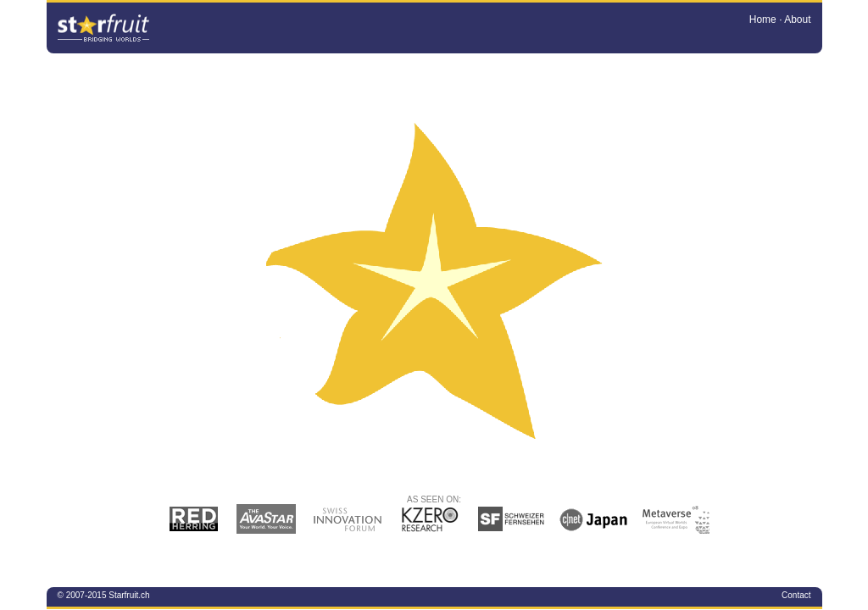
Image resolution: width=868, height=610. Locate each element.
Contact (796, 595)
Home (763, 19)
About (797, 19)
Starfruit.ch (129, 595)
